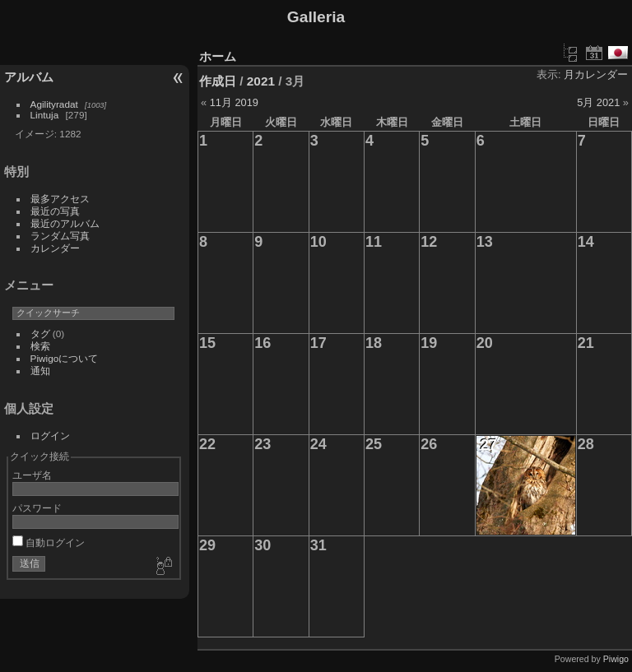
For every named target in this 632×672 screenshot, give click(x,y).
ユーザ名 (32, 475)
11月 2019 (234, 102)
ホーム (218, 56)
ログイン (50, 436)
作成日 (218, 81)
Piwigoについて (65, 358)
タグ (40, 334)
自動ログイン (49, 542)
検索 (40, 346)
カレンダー (55, 248)
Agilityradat (54, 104)
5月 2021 (598, 102)
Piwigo (616, 659)
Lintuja (45, 115)
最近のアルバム (65, 223)
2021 (261, 81)
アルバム (29, 77)
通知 (40, 371)
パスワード (37, 508)
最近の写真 (55, 211)
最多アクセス (60, 199)
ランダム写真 (60, 236)
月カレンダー (596, 74)
